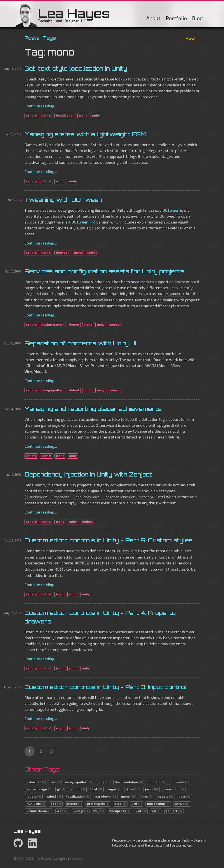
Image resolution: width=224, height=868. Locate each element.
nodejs (165, 796)
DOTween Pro (83, 222)
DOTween (171, 210)
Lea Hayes (63, 15)
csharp (31, 115)
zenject (115, 324)
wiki (99, 811)
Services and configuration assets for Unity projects (104, 271)
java (152, 789)
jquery (34, 796)
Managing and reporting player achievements (93, 409)
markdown (105, 796)
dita (104, 782)
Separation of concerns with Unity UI (80, 343)
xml (141, 811)
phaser (74, 804)
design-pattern (53, 324)
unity (96, 115)
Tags (49, 38)
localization (65, 115)
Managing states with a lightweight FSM (85, 134)
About (153, 18)
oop (56, 804)
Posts (32, 38)
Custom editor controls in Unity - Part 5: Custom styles (108, 540)
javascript (174, 789)
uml (137, 804)
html (96, 789)
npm (184, 796)
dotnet (46, 115)
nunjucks (36, 804)
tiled (120, 804)
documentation (129, 782)
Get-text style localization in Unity (76, 68)
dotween (63, 252)
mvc (147, 796)
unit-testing (158, 804)
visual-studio (39, 811)
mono (83, 115)
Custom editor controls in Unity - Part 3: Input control (105, 687)
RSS (190, 38)
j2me (133, 789)
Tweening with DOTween (63, 200)
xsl (156, 811)
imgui (60, 594)
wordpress (120, 811)
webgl (81, 811)
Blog (197, 18)
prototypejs (98, 804)
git (61, 789)
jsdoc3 (54, 796)
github (78, 789)
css (55, 782)
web (63, 811)
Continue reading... (41, 106)
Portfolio (176, 18)
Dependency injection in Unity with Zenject (88, 474)
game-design (39, 789)
